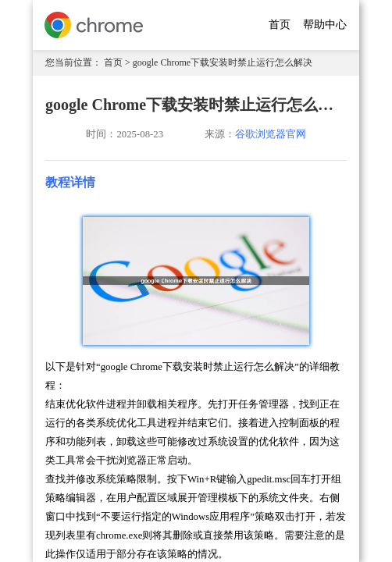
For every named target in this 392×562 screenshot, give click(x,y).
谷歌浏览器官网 (271, 134)
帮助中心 (325, 25)
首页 (280, 25)
